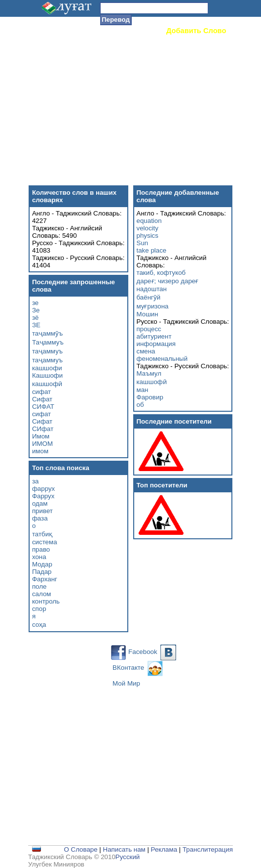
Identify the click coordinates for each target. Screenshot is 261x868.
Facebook (143, 652)
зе (35, 303)
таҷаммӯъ (47, 333)
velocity (148, 228)
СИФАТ (43, 407)
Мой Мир (126, 683)
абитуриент (154, 336)
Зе (36, 310)
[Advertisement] (138, 106)
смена (146, 351)
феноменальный (162, 359)
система (45, 542)
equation (149, 221)
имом (40, 451)
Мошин (148, 314)
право (41, 549)
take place (152, 250)
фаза (40, 518)
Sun (143, 243)
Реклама (164, 849)
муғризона (153, 306)
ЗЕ (36, 325)
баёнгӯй (149, 297)
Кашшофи (47, 375)
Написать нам (124, 849)
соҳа (39, 625)
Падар (42, 572)
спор (39, 609)
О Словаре (80, 849)
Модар (42, 564)
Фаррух (43, 496)
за (36, 481)
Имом (41, 436)
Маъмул (149, 373)
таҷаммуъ (47, 351)
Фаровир (150, 397)
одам (40, 503)
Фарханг (45, 579)
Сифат (42, 399)
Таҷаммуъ (48, 342)
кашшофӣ (47, 384)
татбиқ (42, 534)
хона (39, 557)
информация (156, 344)
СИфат (43, 429)
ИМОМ (42, 444)
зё (36, 318)
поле (39, 586)
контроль (46, 601)
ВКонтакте (128, 668)
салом (42, 594)
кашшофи (47, 368)
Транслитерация (208, 849)
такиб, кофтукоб (161, 273)
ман (143, 390)
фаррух (43, 489)
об (140, 405)
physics (148, 236)
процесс (149, 329)
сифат (41, 392)
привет (42, 511)
